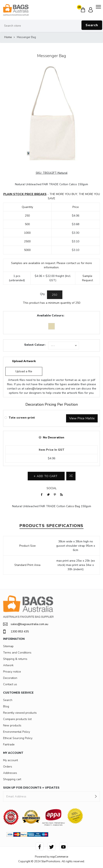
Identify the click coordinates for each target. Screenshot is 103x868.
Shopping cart (12, 779)
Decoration (10, 678)
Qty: (43, 294)
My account (10, 760)
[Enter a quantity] (55, 295)
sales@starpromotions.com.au (45, 389)
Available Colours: (51, 315)
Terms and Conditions (17, 653)
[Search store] (51, 26)
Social (52, 488)
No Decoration (54, 437)
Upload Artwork (24, 361)
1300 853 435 (16, 632)
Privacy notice (12, 672)
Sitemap (8, 646)
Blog (6, 706)
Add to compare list (71, 476)
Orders (8, 767)
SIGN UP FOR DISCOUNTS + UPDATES (31, 788)
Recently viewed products (20, 713)
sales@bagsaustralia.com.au (26, 624)
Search (92, 25)
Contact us (10, 684)
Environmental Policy (17, 732)
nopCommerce (59, 857)
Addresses (10, 773)
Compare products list (17, 719)
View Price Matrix (82, 418)
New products (12, 725)
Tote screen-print (22, 418)
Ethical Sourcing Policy (18, 738)
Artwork (8, 665)
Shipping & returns (15, 659)
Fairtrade (9, 744)
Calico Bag (73, 506)
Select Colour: (35, 345)
